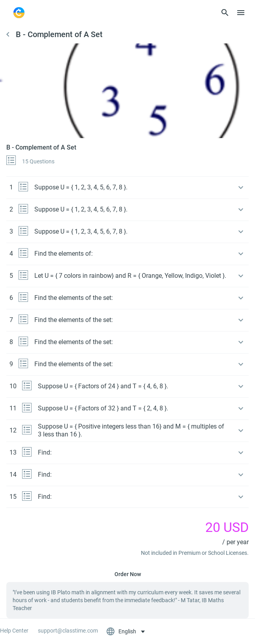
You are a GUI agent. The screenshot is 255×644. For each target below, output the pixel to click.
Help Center (14, 631)
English (122, 631)
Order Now (128, 574)
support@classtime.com (68, 631)
